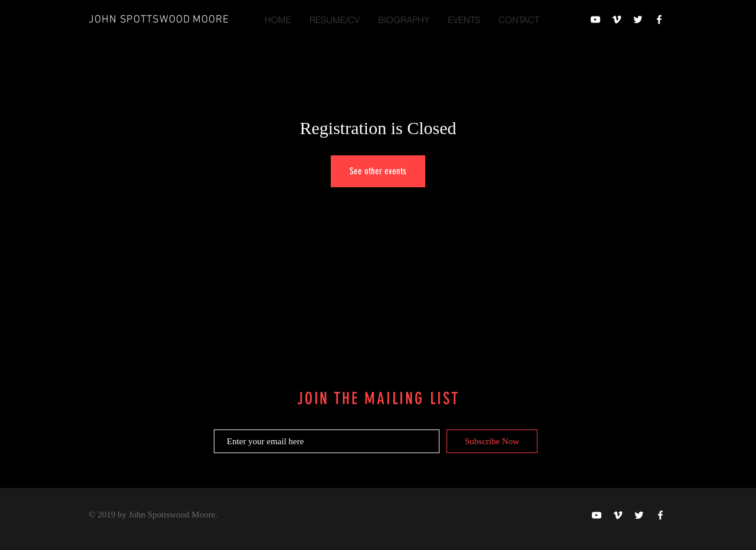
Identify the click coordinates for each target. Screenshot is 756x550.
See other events (378, 171)
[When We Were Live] (595, 19)
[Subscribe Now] (492, 441)
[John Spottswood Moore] (617, 19)
